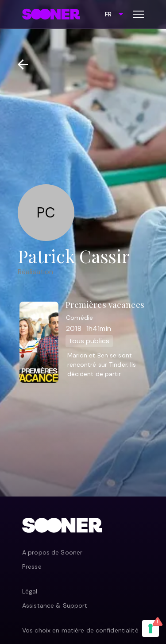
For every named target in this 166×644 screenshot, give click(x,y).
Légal (30, 591)
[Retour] (19, 64)
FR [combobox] (108, 14)
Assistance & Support (55, 605)
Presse (32, 566)
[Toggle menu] (139, 14)
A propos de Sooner (52, 552)
